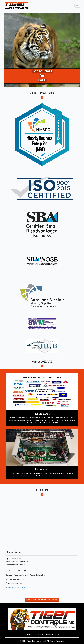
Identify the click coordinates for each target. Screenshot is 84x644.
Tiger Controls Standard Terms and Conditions (42, 600)
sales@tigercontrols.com (20, 587)
